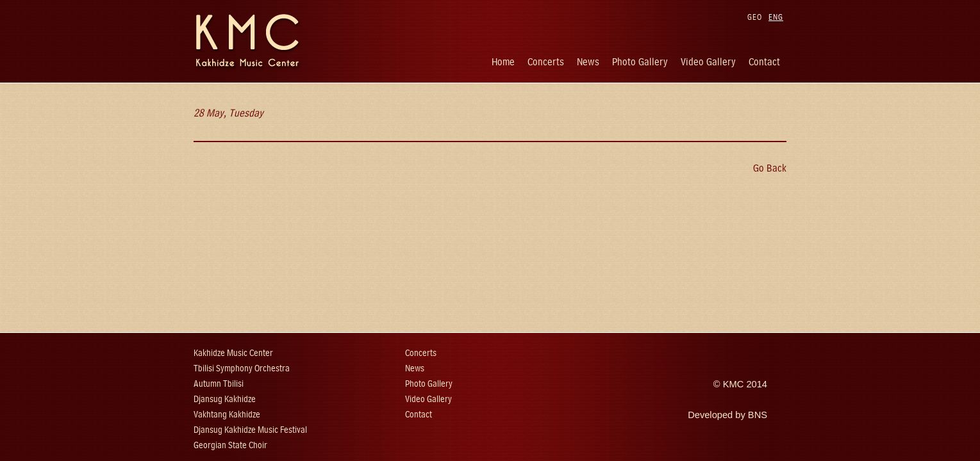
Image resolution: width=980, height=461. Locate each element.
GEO (755, 17)
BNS (758, 415)
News (588, 62)
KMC (734, 384)
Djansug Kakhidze (225, 399)
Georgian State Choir (230, 445)
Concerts (546, 62)
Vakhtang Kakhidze (227, 415)
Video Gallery (708, 62)
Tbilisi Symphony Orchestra (242, 368)
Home (503, 62)
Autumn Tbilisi (219, 384)
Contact (764, 62)
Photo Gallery (640, 62)
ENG (776, 17)
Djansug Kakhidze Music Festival (250, 430)
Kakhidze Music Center (233, 353)
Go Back (770, 168)
